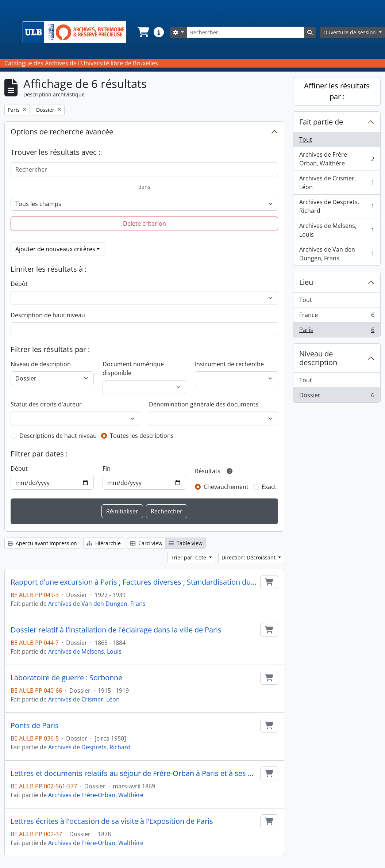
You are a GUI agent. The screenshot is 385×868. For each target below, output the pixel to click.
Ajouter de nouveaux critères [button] (55, 249)
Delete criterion (145, 223)
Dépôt (19, 284)
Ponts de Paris (35, 726)
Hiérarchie (104, 543)
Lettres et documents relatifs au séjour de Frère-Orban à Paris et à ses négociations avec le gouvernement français (134, 773)
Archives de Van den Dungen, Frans (97, 604)
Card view (146, 543)
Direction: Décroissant (249, 557)
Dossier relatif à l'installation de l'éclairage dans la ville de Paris (116, 630)
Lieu (306, 282)
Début (19, 469)
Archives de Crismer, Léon (84, 699)
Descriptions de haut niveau (58, 436)
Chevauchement (226, 487)
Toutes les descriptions (142, 436)
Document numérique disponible (133, 368)
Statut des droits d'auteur (46, 404)
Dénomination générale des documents (204, 404)
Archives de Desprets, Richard (89, 747)
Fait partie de (321, 122)
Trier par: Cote (189, 557)
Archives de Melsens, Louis (85, 651)
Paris (337, 331)
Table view (186, 543)
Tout (306, 139)
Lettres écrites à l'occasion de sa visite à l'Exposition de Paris (112, 821)
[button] (143, 32)
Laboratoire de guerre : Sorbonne (66, 678)
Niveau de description (41, 364)
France (337, 316)
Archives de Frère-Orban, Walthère (96, 795)
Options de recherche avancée (62, 132)
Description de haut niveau (48, 315)
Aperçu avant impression (42, 543)
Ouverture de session (350, 32)
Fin (107, 469)
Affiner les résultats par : (337, 91)
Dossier (337, 397)
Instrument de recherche (229, 364)
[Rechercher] (246, 32)
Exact (269, 487)
